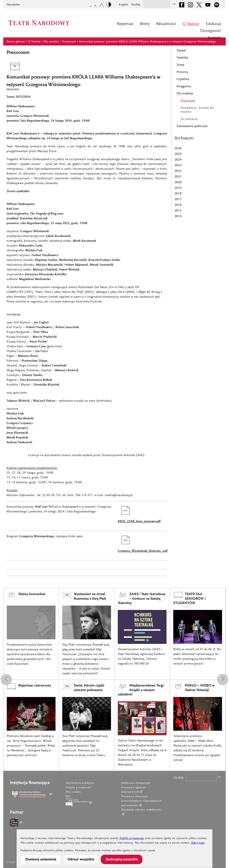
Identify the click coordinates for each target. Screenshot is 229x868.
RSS (68, 797)
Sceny (180, 65)
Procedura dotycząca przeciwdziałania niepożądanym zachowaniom (141, 801)
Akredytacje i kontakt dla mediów (197, 110)
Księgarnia (184, 86)
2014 (178, 216)
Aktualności (166, 24)
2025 (178, 154)
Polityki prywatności (132, 838)
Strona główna (16, 42)
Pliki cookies (73, 792)
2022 (178, 171)
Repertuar (125, 24)
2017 (178, 199)
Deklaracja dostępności (136, 783)
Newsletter (13, 5)
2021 (178, 177)
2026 (178, 149)
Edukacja (213, 24)
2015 (178, 211)
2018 (178, 194)
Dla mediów (51, 42)
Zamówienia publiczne (192, 126)
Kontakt (214, 38)
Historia (182, 72)
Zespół (181, 51)
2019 (178, 188)
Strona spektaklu (18, 191)
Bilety (145, 24)
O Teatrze (191, 24)
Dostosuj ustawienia (41, 860)
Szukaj (136, 5)
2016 (178, 205)
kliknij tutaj (198, 843)
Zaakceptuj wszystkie (122, 860)
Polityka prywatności (78, 788)
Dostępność (211, 31)
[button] (6, 680)
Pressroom (69, 42)
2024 (178, 160)
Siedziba (182, 58)
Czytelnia (183, 79)
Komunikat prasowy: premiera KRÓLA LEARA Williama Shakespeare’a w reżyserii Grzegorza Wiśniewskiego (147, 42)
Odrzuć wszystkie (81, 860)
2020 (178, 182)
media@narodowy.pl (119, 495)
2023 (178, 165)
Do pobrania (189, 119)
